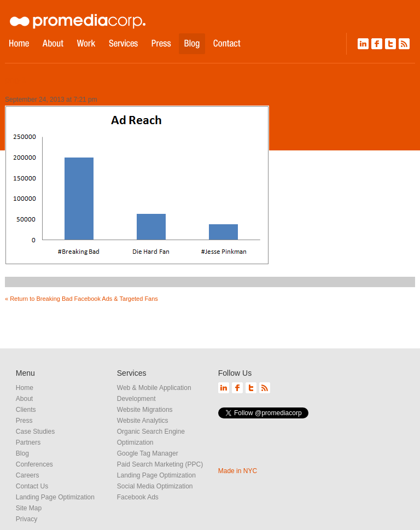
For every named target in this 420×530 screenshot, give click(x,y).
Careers (28, 475)
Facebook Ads (138, 497)
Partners (28, 442)
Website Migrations (145, 410)
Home (25, 388)
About (24, 399)
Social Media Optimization (155, 486)
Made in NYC (238, 471)
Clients (26, 410)
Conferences (34, 464)
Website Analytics (143, 421)
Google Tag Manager (148, 453)
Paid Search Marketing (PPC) (160, 464)
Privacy (27, 519)
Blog (22, 453)
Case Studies (35, 432)
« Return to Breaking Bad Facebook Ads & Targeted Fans (81, 299)
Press (24, 421)
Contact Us (32, 486)
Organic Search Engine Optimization (151, 437)
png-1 (15, 80)
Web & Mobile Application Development (154, 393)
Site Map (29, 508)
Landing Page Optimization (55, 497)
